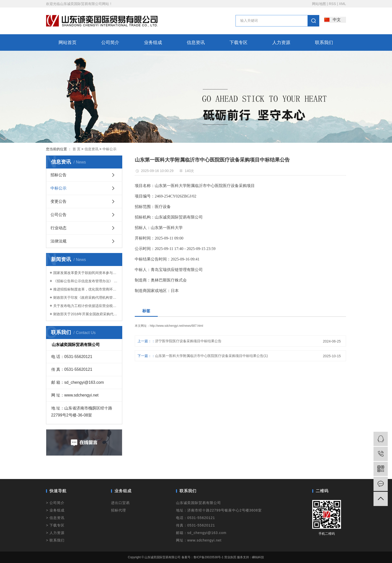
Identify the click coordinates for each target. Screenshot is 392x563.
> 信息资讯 (55, 518)
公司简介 (110, 42)
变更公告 (58, 201)
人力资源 (281, 42)
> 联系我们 (55, 540)
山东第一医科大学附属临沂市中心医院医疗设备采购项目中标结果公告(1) (211, 356)
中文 (337, 20)
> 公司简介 (55, 503)
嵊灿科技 (258, 557)
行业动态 (58, 228)
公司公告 (58, 215)
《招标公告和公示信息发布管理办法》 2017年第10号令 (86, 281)
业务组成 (153, 42)
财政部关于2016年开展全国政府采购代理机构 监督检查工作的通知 (86, 314)
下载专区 (238, 42)
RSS (332, 4)
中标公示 (109, 149)
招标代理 (118, 510)
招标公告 (58, 175)
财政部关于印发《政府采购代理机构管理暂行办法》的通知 (86, 297)
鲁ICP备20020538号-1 (208, 557)
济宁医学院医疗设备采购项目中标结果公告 (188, 341)
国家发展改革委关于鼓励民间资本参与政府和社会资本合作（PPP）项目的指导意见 (86, 273)
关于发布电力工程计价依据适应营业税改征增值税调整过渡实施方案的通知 (86, 306)
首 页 (76, 149)
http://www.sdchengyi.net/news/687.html (176, 326)
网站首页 (67, 42)
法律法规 (58, 241)
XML (342, 4)
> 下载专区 (55, 525)
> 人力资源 (55, 533)
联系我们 (324, 42)
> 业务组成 (55, 510)
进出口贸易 (120, 503)
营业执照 (230, 557)
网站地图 (319, 4)
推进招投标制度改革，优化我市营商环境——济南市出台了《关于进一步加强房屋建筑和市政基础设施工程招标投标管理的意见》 (86, 289)
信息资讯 (196, 42)
